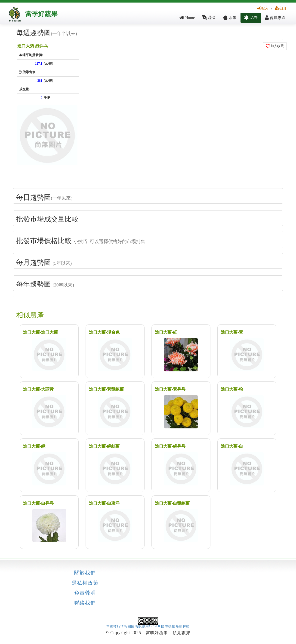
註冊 (281, 8)
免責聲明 (85, 593)
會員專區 (275, 18)
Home (187, 18)
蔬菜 (209, 18)
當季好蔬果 (41, 14)
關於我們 (85, 573)
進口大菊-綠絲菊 (104, 446)
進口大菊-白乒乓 (38, 503)
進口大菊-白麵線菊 (172, 503)
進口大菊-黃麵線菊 (106, 389)
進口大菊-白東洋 (104, 503)
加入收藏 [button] (275, 46)
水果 (230, 18)
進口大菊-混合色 (104, 332)
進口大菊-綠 (34, 446)
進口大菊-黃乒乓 (170, 389)
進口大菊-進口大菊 (40, 332)
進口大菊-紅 (166, 332)
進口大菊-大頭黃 (38, 389)
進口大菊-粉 (232, 389)
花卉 (251, 18)
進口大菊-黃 (232, 332)
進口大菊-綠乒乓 (33, 46)
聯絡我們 (85, 603)
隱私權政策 (85, 583)
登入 (263, 8)
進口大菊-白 (232, 446)
